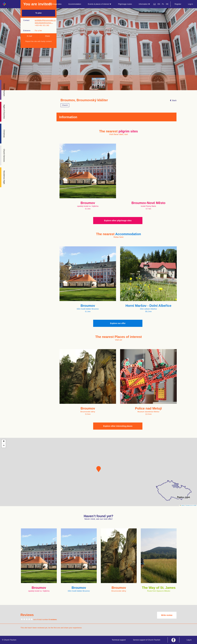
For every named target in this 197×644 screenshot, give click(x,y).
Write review (167, 615)
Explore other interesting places (118, 426)
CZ (155, 4)
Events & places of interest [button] (100, 4)
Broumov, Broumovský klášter (84, 100)
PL (163, 4)
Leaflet (182, 505)
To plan (39, 13)
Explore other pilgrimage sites (118, 221)
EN (159, 4)
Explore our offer (118, 323)
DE (167, 4)
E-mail (29, 36)
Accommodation (75, 4)
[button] (99, 469)
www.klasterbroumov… (44, 23)
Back (173, 100)
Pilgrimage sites (55, 4)
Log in (191, 4)
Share (48, 36)
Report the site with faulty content (38, 41)
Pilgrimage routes (125, 4)
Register (178, 4)
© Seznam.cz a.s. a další (191, 505)
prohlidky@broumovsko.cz (45, 20)
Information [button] (144, 4)
